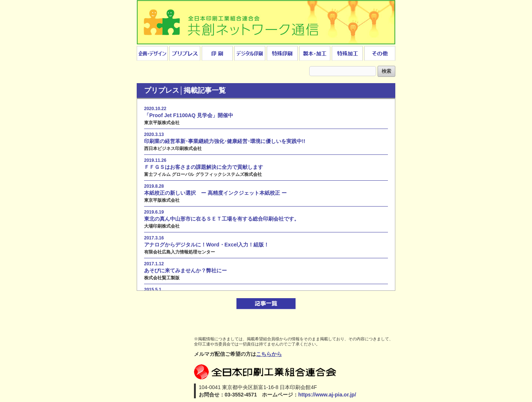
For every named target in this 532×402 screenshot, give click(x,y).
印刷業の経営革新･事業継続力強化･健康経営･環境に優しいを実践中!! (225, 141)
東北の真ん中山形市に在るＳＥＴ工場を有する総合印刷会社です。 (222, 219)
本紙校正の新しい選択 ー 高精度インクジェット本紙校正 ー (215, 193)
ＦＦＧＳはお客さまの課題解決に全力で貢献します (204, 167)
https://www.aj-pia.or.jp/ (327, 395)
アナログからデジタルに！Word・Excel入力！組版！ (207, 245)
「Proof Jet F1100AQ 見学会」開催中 (189, 115)
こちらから (269, 354)
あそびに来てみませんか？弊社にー (185, 270)
